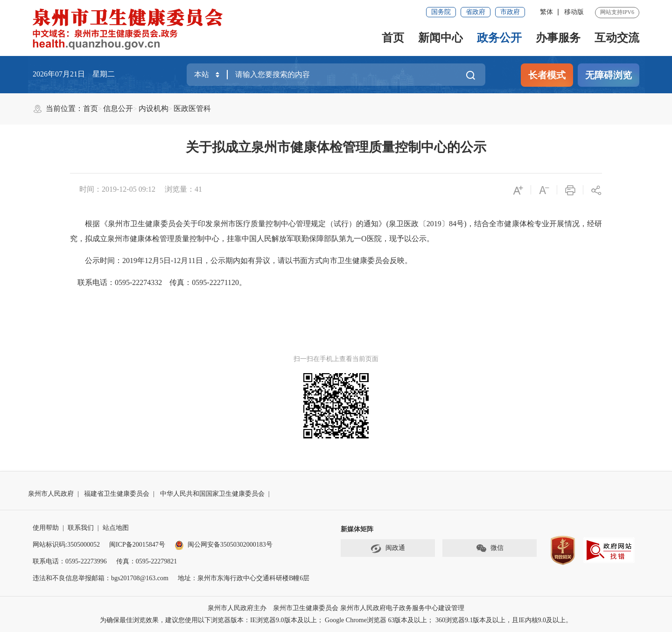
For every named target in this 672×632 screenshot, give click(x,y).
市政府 (510, 12)
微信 (490, 549)
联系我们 (81, 528)
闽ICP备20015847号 (137, 545)
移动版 (574, 12)
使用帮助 (46, 528)
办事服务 (558, 38)
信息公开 (118, 108)
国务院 (441, 12)
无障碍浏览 (609, 75)
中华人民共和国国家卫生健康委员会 (212, 494)
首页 (393, 38)
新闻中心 (441, 38)
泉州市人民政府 (51, 494)
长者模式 (547, 75)
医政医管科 (192, 108)
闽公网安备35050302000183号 (224, 545)
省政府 (476, 12)
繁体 (546, 12)
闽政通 (388, 549)
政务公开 (499, 38)
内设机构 (154, 108)
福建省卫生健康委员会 (117, 494)
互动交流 (617, 38)
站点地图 (116, 528)
